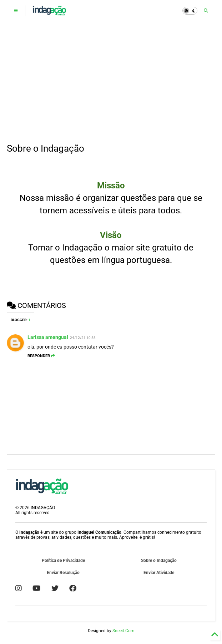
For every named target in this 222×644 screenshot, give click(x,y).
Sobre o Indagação (159, 561)
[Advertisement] (111, 82)
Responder (41, 356)
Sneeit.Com (123, 631)
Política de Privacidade (63, 561)
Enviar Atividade (159, 573)
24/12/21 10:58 (83, 338)
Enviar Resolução (63, 573)
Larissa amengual (48, 337)
